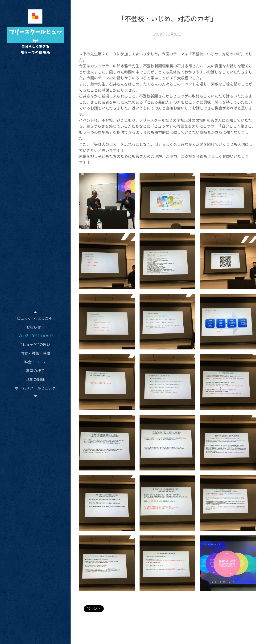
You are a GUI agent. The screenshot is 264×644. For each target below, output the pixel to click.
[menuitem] (35, 318)
